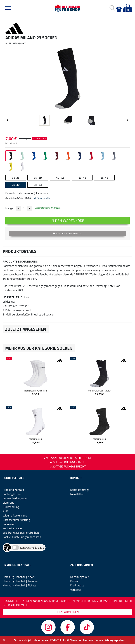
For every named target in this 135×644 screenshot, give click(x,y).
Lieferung (9, 503)
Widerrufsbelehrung (15, 515)
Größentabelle (42, 199)
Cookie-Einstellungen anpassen (22, 537)
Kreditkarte (77, 585)
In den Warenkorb (68, 221)
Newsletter (77, 494)
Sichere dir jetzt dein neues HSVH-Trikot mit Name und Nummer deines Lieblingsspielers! (70, 640)
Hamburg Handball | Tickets (19, 585)
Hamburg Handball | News (19, 577)
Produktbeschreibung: (20, 262)
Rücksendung (11, 507)
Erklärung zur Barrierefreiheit (21, 533)
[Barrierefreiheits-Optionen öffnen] (7, 548)
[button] (8, 8)
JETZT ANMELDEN (68, 612)
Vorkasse (76, 590)
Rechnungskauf (80, 577)
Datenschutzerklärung (16, 520)
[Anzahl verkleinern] (19, 208)
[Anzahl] (24, 208)
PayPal (74, 581)
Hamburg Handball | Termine (20, 581)
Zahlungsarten (12, 494)
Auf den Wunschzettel (67, 233)
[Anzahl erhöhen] (29, 208)
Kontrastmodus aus (32, 548)
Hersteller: (11, 297)
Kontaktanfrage (12, 528)
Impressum (9, 524)
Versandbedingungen (15, 498)
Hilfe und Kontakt (13, 490)
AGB (5, 511)
